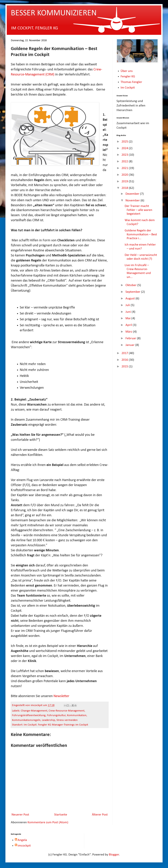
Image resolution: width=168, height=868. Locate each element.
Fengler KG (128, 77)
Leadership (49, 720)
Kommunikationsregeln (26, 720)
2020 (125, 175)
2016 (125, 360)
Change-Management (34, 711)
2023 (125, 155)
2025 (125, 142)
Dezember (133, 194)
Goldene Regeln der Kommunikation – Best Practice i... (141, 235)
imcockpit (24, 846)
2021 (125, 168)
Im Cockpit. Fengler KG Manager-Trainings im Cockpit (56, 725)
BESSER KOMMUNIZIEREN (54, 13)
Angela (22, 840)
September (133, 292)
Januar (130, 345)
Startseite (61, 815)
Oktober (131, 285)
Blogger (114, 855)
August (130, 299)
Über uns (127, 71)
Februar (131, 338)
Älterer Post (100, 815)
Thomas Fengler (131, 82)
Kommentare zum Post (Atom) (48, 822)
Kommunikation (77, 715)
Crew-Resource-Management (67, 711)
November (133, 201)
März (129, 332)
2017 (125, 353)
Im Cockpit (128, 88)
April (129, 325)
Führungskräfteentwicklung (29, 715)
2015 (125, 367)
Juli (128, 305)
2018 (125, 188)
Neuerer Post (20, 815)
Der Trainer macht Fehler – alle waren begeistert (138, 210)
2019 (125, 182)
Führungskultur (56, 715)
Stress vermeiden (67, 720)
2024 (125, 148)
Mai (128, 318)
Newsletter (61, 696)
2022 (125, 162)
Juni (129, 312)
